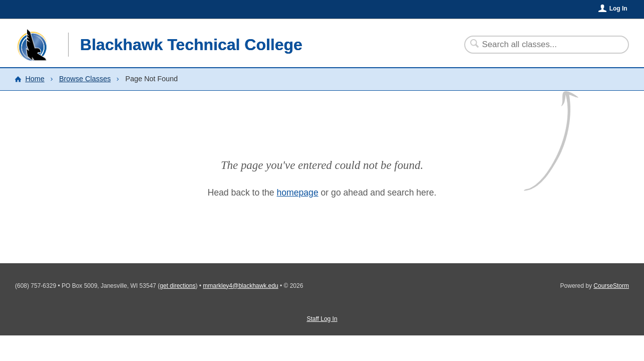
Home (35, 79)
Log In (618, 9)
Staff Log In (322, 319)
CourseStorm (611, 286)
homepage (298, 193)
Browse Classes (85, 79)
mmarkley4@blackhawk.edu (240, 286)
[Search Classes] (541, 45)
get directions (178, 286)
